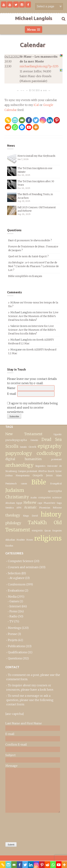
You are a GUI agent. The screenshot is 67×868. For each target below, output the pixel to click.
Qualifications (17, 652)
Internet (15, 606)
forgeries (57, 531)
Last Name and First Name (24, 723)
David (35, 516)
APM (19, 508)
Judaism (15, 490)
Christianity (17, 497)
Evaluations (16, 590)
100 (38, 90)
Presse (12, 634)
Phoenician (45, 508)
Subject (10, 755)
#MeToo (43, 471)
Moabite (21, 540)
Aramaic (30, 507)
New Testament (24, 434)
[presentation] (20, 827)
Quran (48, 531)
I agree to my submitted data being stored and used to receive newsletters (33, 408)
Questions (15, 658)
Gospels (38, 475)
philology (13, 523)
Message (11, 766)
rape (40, 503)
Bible (39, 482)
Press (13, 611)
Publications (16, 646)
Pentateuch (11, 484)
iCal (36, 105)
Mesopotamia (23, 475)
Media (12, 597)
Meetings (14, 628)
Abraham (10, 503)
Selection (14, 573)
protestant (56, 459)
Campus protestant (28, 471)
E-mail (12, 394)
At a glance (17, 578)
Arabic (34, 498)
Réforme (57, 508)
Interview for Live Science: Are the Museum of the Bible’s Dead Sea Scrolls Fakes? (33, 316)
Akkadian (10, 540)
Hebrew (30, 502)
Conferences (17, 584)
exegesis (37, 530)
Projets (13, 640)
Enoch (51, 471)
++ (45, 90)
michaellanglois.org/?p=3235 (39, 66)
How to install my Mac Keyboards (36, 156)
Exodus (9, 546)
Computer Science (21, 561)
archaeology (19, 465)
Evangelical (56, 484)
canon (24, 484)
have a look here (42, 690)
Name (11, 388)
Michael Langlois (34, 18)
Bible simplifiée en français (25, 276)
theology (13, 515)
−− (22, 90)
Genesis (34, 440)
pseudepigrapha (16, 440)
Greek (32, 447)
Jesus (49, 475)
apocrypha (55, 491)
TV (11, 621)
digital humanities (23, 459)
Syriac (58, 471)
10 (30, 90)
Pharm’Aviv (49, 503)
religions (48, 538)
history (51, 514)
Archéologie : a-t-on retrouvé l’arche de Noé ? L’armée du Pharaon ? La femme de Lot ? (33, 266)
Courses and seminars (23, 567)
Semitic (23, 447)
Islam (59, 475)
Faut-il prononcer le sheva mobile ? (30, 240)
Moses (30, 540)
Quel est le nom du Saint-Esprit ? (28, 256)
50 (33, 90)
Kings (26, 516)
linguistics (40, 466)
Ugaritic (58, 434)
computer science (50, 497)
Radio (13, 616)
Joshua (9, 475)
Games (14, 601)
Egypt (19, 503)
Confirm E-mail (16, 744)
